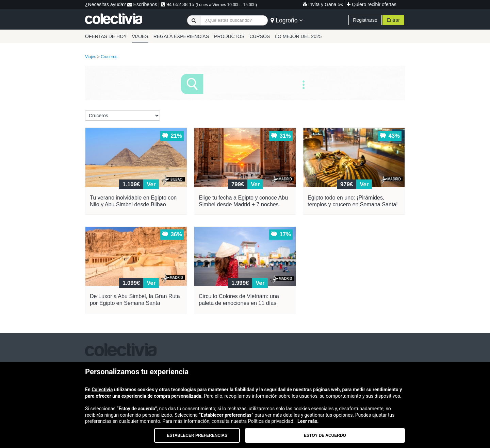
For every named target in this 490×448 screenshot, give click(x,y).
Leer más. (308, 421)
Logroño (287, 20)
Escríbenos (142, 4)
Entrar (393, 20)
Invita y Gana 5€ (323, 4)
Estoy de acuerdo (325, 435)
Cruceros (109, 57)
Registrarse (365, 20)
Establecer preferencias (197, 435)
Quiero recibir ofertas (372, 4)
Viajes (91, 57)
